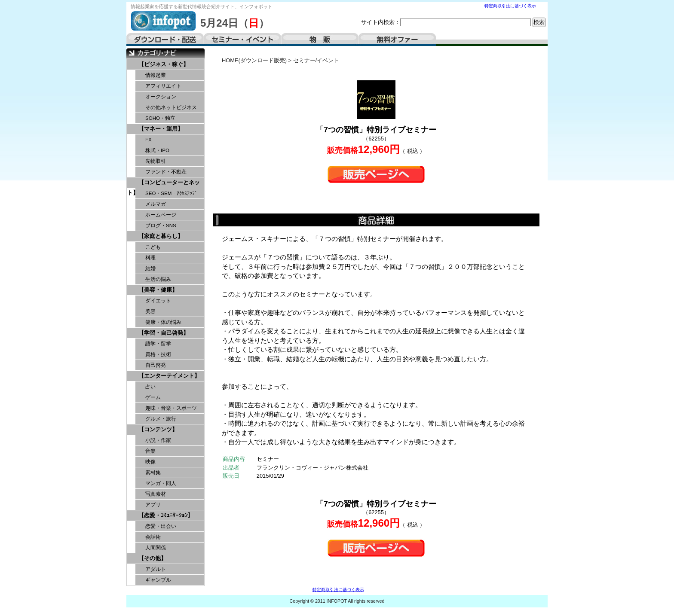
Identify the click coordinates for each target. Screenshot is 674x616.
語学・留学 (158, 344)
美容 (150, 311)
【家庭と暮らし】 (161, 236)
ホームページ (161, 215)
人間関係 (156, 548)
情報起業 (156, 75)
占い (150, 387)
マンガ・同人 (161, 483)
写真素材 (156, 494)
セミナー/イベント (316, 60)
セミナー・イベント (242, 40)
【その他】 (152, 558)
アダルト (156, 569)
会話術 (153, 537)
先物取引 (156, 161)
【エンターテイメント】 (169, 376)
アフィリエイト (163, 86)
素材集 (153, 473)
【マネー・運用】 (161, 129)
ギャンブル (158, 580)
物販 (320, 40)
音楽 (150, 451)
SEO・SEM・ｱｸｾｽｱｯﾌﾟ (171, 193)
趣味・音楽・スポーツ (171, 408)
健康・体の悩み (163, 322)
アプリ (153, 505)
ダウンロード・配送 (165, 40)
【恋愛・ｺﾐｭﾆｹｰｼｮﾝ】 (166, 515)
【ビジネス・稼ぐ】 (164, 64)
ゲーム (153, 397)
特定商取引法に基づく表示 (510, 6)
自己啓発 (156, 365)
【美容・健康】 (158, 290)
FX (149, 140)
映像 (150, 462)
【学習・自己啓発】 (164, 333)
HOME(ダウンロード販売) (254, 60)
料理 (150, 258)
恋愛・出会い (161, 526)
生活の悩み (158, 279)
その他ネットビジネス (171, 107)
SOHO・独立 (160, 118)
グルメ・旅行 (161, 419)
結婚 (150, 268)
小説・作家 (158, 440)
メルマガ (156, 204)
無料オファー (397, 40)
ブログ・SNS (161, 226)
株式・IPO (157, 150)
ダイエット (158, 301)
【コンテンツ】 (158, 429)
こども (153, 247)
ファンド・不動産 (166, 172)
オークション (161, 97)
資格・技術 (158, 354)
